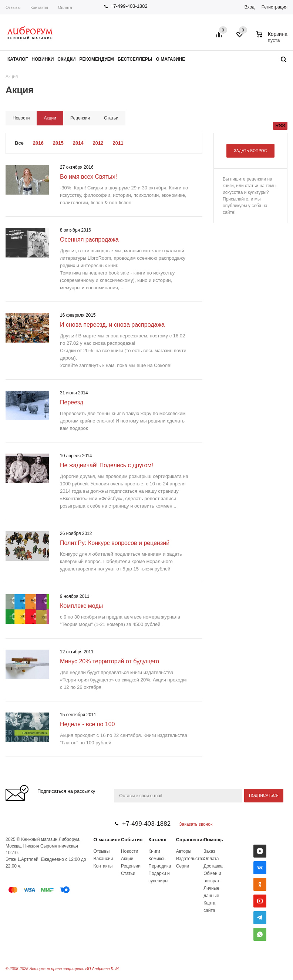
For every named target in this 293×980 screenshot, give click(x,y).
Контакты (39, 7)
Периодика (160, 866)
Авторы (184, 851)
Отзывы (13, 7)
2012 (98, 143)
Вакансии (103, 859)
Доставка (213, 866)
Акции (127, 859)
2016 (38, 143)
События (132, 840)
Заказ (209, 851)
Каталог (158, 840)
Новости (129, 851)
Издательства (190, 859)
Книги (154, 851)
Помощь (213, 840)
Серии (183, 866)
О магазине (107, 840)
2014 (78, 143)
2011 (118, 143)
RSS (280, 126)
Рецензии (131, 866)
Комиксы (157, 859)
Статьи (128, 873)
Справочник (191, 840)
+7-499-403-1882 (129, 6)
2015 (58, 143)
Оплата (65, 7)
